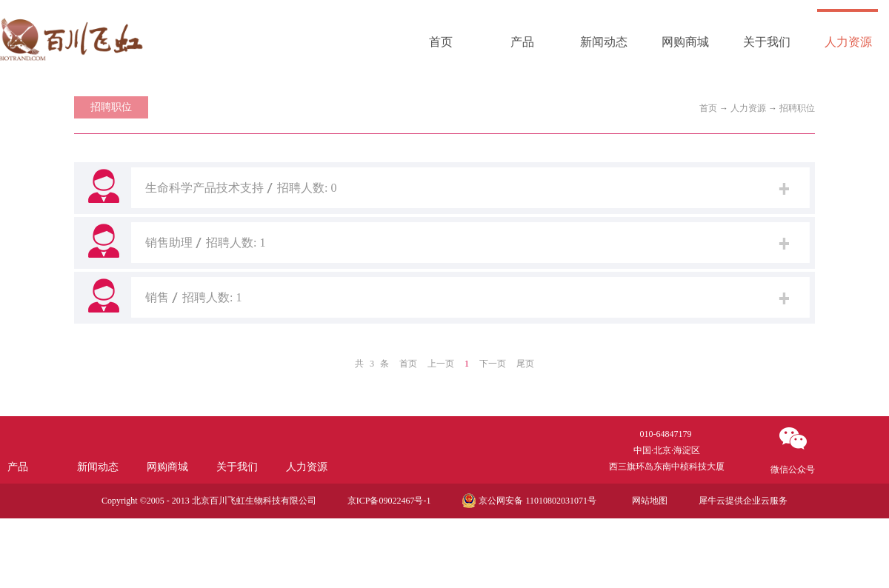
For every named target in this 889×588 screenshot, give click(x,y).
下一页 (493, 364)
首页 (441, 42)
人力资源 (748, 108)
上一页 (441, 364)
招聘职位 (797, 108)
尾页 (525, 364)
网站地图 (647, 501)
